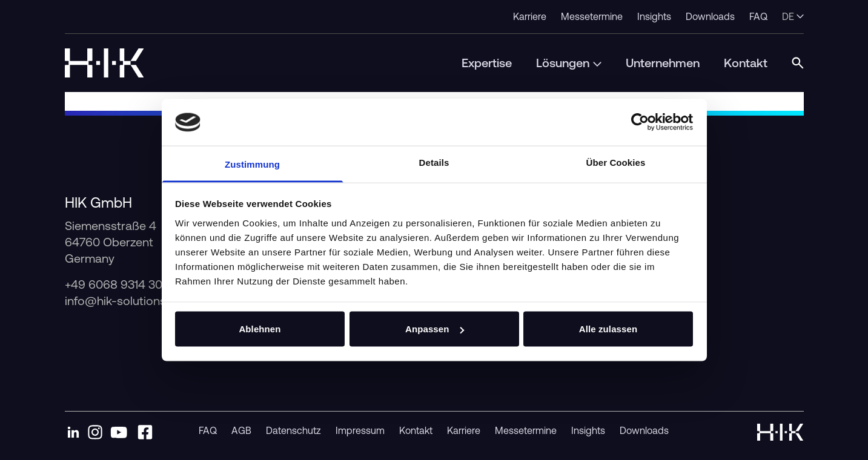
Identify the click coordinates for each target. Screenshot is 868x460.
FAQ (208, 430)
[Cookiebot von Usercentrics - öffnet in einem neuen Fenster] (640, 122)
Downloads (644, 430)
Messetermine (526, 430)
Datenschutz (293, 430)
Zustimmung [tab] (252, 164)
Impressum (360, 430)
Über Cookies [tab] (616, 162)
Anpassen (435, 329)
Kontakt (416, 430)
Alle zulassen (608, 329)
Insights (588, 430)
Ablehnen (260, 329)
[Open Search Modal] (798, 63)
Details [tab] (434, 162)
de (793, 16)
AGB (241, 430)
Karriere (464, 430)
